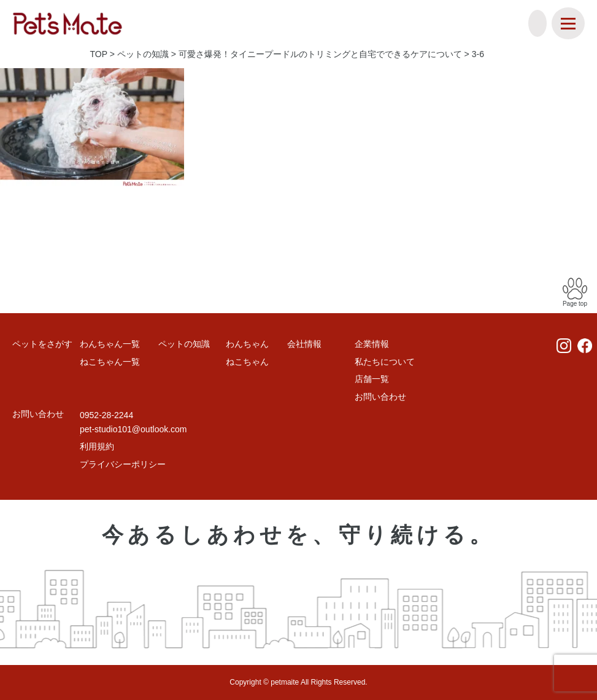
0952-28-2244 (106, 415)
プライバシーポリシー (123, 464)
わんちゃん (247, 344)
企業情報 (372, 344)
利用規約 (97, 446)
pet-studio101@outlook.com (133, 429)
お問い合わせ (380, 397)
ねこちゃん (247, 362)
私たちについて (385, 362)
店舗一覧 (372, 379)
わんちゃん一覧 (110, 344)
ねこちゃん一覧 (110, 362)
